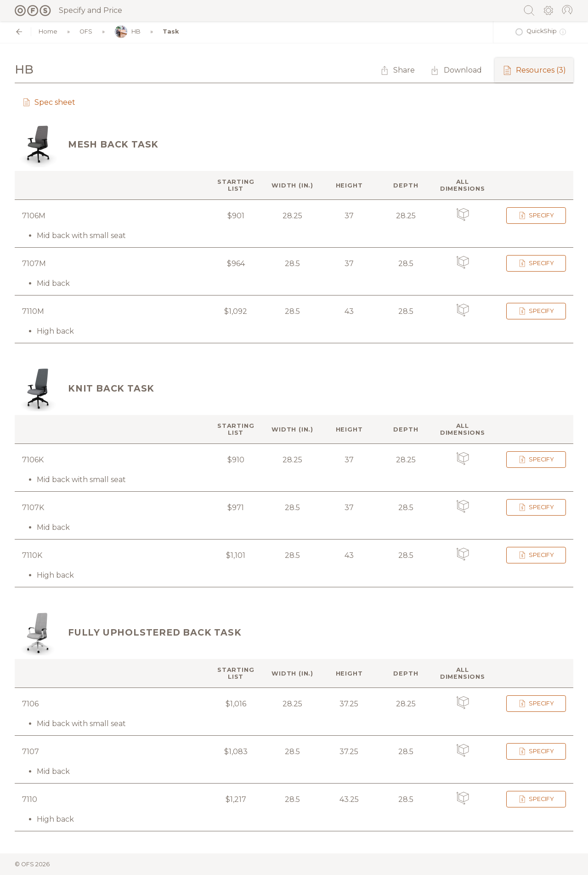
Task (171, 31)
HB (127, 32)
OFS (86, 31)
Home (48, 31)
